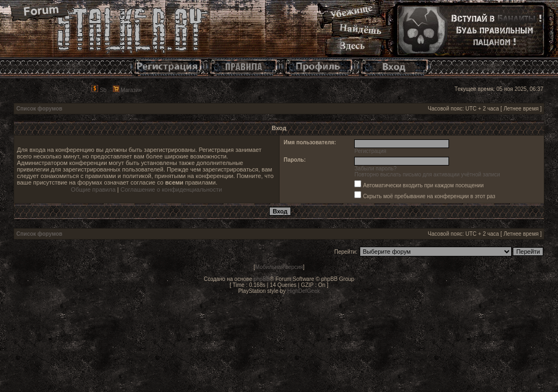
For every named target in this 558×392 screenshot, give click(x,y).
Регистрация (371, 151)
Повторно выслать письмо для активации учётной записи (427, 174)
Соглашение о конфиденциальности (171, 189)
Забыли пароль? (376, 169)
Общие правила (93, 189)
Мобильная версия (279, 267)
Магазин (127, 90)
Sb (99, 90)
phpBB (262, 279)
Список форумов (40, 109)
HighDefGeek (304, 291)
